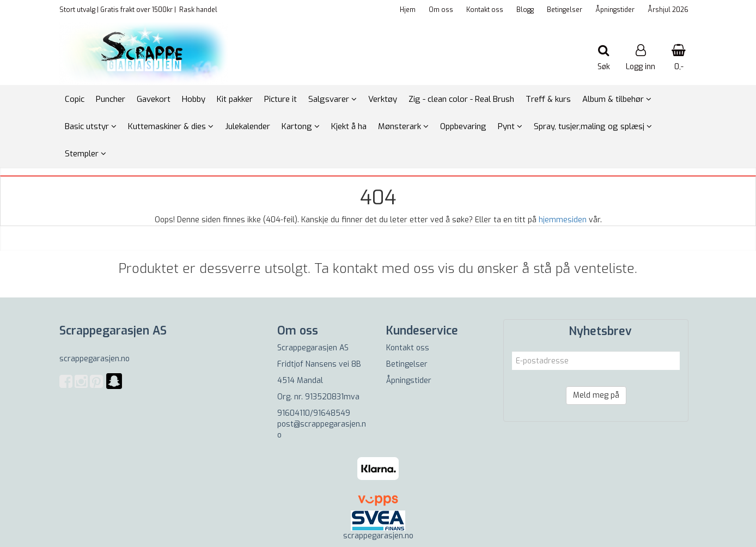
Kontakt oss (485, 10)
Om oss (441, 10)
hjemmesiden (563, 220)
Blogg (525, 10)
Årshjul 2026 (668, 10)
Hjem (408, 10)
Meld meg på (596, 395)
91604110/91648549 (314, 413)
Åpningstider (615, 10)
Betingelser (565, 10)
